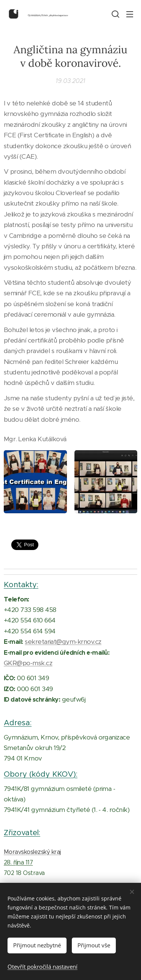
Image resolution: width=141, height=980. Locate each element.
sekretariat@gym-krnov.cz (63, 642)
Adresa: (18, 723)
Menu (130, 14)
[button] (115, 14)
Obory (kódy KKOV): (41, 774)
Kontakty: (21, 585)
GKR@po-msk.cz (28, 663)
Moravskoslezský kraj (32, 852)
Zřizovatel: (22, 833)
